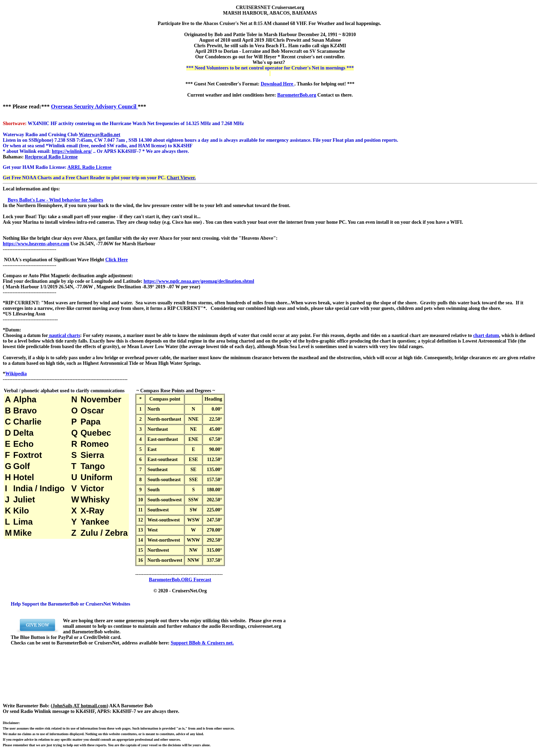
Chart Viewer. (181, 178)
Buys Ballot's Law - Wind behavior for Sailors (55, 200)
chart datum (486, 335)
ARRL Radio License (89, 167)
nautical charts (64, 335)
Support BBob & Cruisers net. (202, 643)
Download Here (277, 84)
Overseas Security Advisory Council (95, 106)
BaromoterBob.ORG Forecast (180, 580)
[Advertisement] (149, 680)
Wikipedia (16, 374)
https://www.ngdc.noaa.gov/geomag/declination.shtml (199, 281)
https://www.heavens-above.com (36, 244)
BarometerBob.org (297, 95)
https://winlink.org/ (72, 151)
